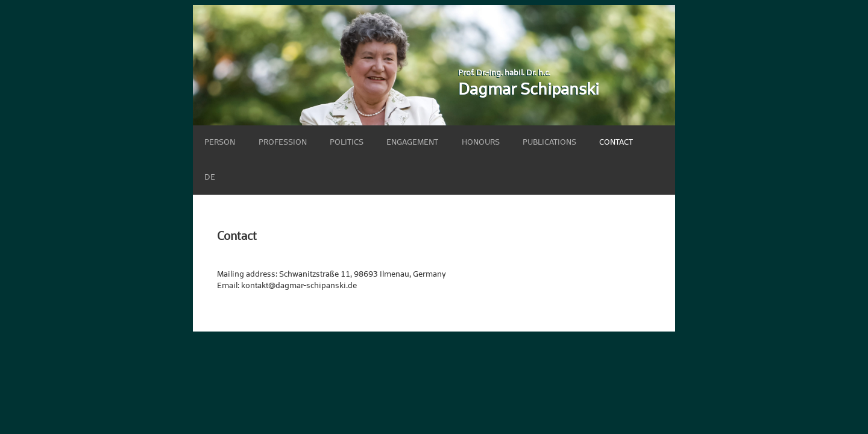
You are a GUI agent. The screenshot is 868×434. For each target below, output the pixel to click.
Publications (549, 143)
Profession (283, 143)
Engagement (412, 143)
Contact (616, 143)
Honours (481, 143)
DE (210, 178)
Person (220, 143)
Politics (347, 143)
